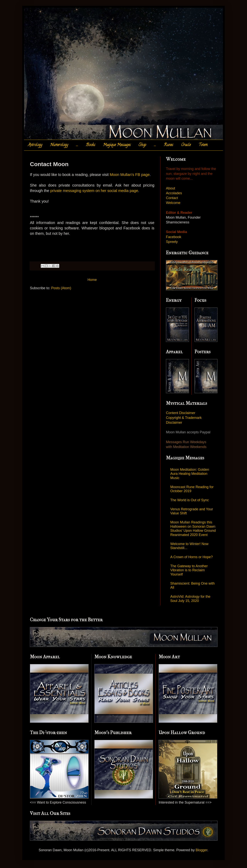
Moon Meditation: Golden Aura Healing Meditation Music (190, 474)
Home (92, 280)
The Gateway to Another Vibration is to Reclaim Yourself (189, 570)
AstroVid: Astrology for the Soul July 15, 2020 (190, 599)
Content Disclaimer (181, 413)
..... (77, 145)
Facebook (174, 237)
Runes (168, 145)
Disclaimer (174, 423)
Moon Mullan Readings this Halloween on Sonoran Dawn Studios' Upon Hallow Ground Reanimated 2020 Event (193, 529)
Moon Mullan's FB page (129, 175)
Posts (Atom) (61, 288)
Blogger (202, 850)
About (170, 188)
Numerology (59, 145)
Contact (172, 198)
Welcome (173, 203)
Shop (142, 145)
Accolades (174, 193)
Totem (203, 145)
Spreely (172, 242)
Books (91, 145)
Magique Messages (117, 145)
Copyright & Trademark (184, 418)
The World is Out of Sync (190, 500)
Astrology (35, 145)
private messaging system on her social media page (94, 191)
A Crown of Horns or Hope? (192, 557)
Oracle (186, 145)
